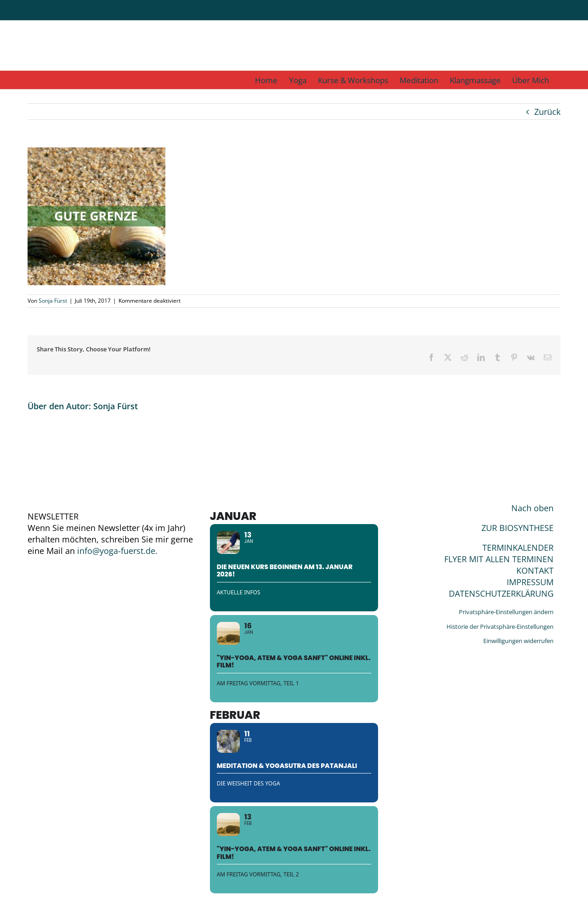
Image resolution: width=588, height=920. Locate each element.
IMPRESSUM (530, 582)
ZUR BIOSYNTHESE (517, 528)
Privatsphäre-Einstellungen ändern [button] (506, 612)
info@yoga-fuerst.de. (117, 551)
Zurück (547, 112)
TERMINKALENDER (518, 547)
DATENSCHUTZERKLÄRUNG (501, 593)
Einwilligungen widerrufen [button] (518, 641)
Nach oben (532, 508)
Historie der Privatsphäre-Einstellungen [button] (500, 627)
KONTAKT (535, 570)
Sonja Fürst (53, 301)
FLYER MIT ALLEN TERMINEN (499, 559)
